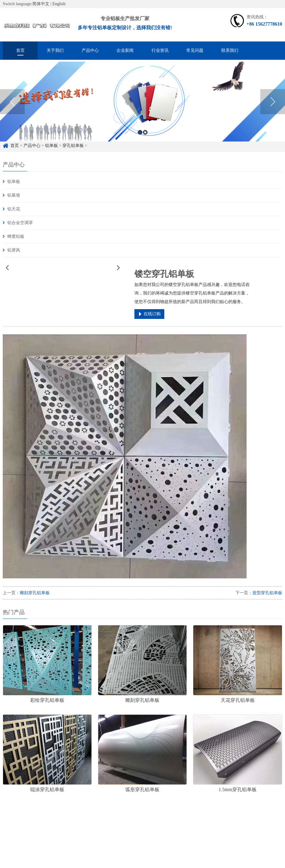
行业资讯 (160, 50)
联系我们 (230, 50)
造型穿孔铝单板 (267, 593)
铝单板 (14, 182)
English (59, 4)
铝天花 (14, 209)
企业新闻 (125, 50)
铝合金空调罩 (20, 223)
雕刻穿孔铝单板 (35, 593)
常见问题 (195, 50)
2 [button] (145, 138)
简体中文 (41, 4)
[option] (142, 107)
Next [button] (273, 107)
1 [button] (140, 138)
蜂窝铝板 (16, 236)
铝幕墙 (14, 195)
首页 (20, 50)
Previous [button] (12, 107)
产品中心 (90, 50)
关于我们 (55, 50)
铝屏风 (14, 250)
